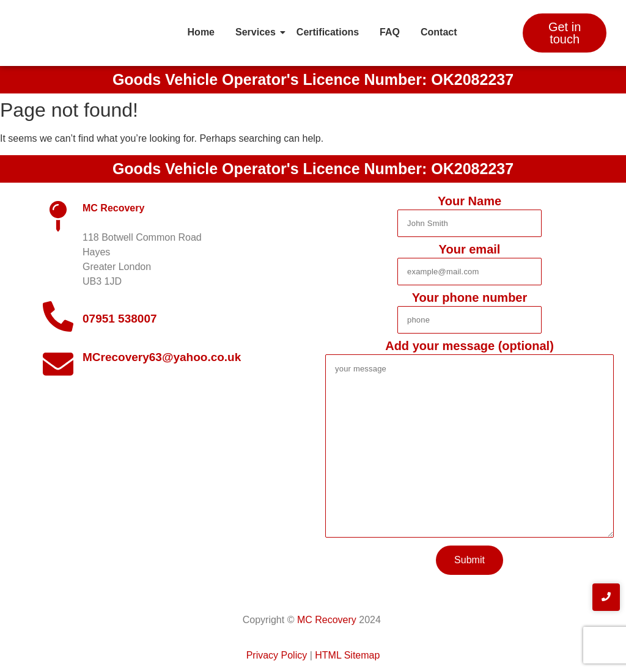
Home (201, 32)
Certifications (328, 32)
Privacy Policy (277, 655)
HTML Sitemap (347, 655)
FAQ (390, 32)
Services (258, 32)
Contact (439, 32)
